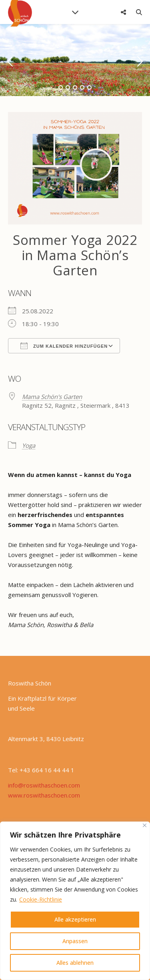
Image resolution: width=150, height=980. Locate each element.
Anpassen (75, 941)
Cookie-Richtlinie (41, 899)
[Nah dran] (145, 825)
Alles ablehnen (75, 963)
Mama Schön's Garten (52, 397)
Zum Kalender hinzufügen (64, 346)
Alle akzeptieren (75, 919)
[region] (75, 901)
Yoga (29, 445)
